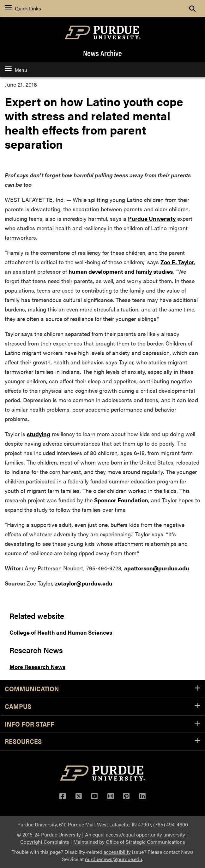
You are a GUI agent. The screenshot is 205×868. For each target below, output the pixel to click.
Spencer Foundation (121, 500)
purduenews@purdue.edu (114, 859)
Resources (102, 742)
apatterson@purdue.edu (157, 568)
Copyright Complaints (45, 842)
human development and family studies (121, 271)
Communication (102, 689)
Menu (16, 70)
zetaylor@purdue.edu (84, 583)
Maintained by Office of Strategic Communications (129, 842)
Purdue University (152, 218)
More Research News (37, 667)
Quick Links (23, 8)
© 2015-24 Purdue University (49, 834)
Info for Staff (102, 724)
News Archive (102, 53)
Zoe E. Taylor (177, 262)
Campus (102, 707)
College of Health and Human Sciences (61, 632)
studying (39, 434)
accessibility (117, 852)
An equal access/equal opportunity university (135, 834)
